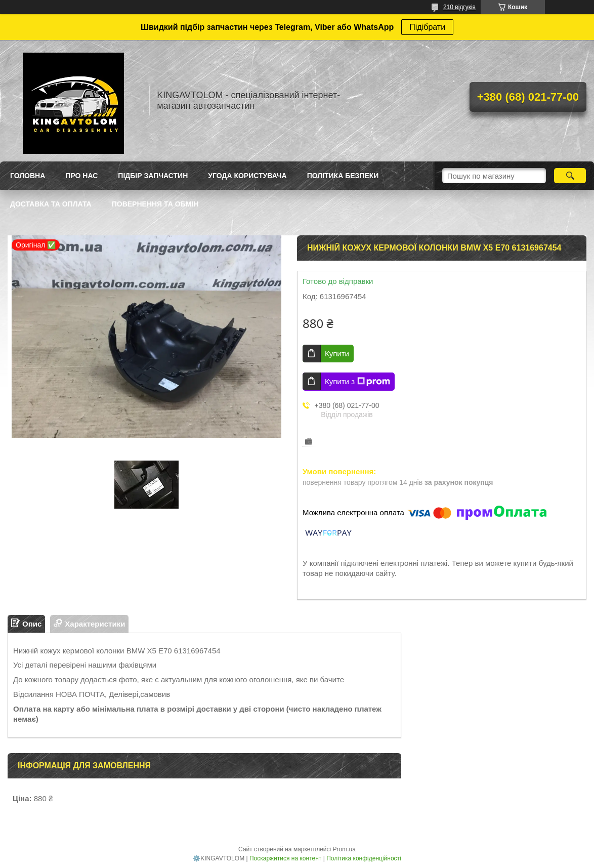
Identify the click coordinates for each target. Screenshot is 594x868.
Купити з (357, 382)
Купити (337, 354)
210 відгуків (459, 7)
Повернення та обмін (155, 204)
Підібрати (427, 27)
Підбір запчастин (153, 176)
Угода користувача (247, 176)
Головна (28, 176)
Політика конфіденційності (364, 858)
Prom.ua (344, 849)
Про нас (81, 176)
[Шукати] (570, 176)
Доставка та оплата (51, 204)
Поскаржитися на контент (285, 858)
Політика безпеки (343, 176)
